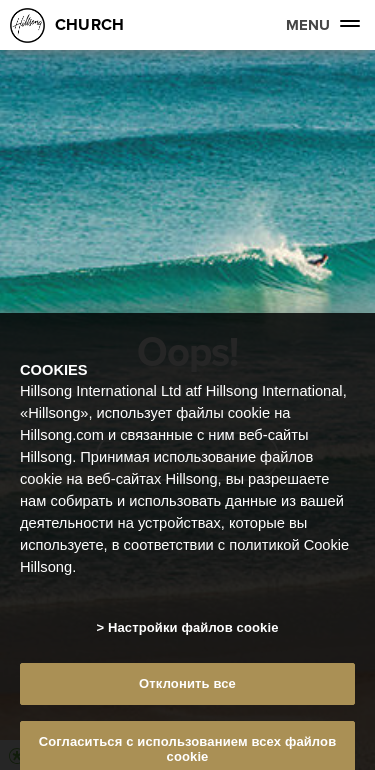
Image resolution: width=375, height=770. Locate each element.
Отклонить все (187, 689)
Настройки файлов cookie (193, 632)
